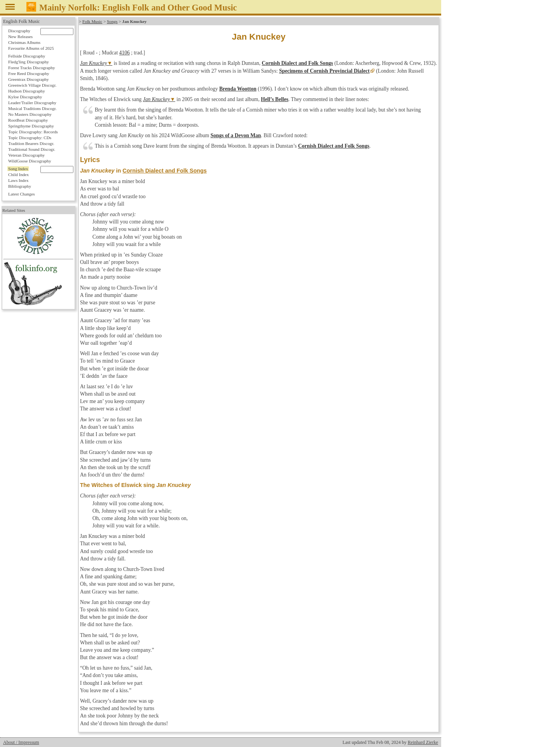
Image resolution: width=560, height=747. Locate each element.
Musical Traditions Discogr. (32, 108)
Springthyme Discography (31, 126)
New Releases (20, 37)
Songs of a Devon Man (236, 135)
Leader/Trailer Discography (32, 103)
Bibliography (20, 186)
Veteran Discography (26, 155)
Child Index (18, 175)
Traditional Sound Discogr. (32, 149)
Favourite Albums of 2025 (31, 48)
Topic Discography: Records (33, 132)
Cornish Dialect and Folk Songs (297, 63)
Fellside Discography (27, 56)
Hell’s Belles (275, 99)
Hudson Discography (27, 91)
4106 (124, 53)
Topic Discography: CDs (30, 138)
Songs (112, 21)
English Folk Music (22, 21)
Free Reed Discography (29, 73)
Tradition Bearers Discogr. (31, 143)
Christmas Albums (24, 42)
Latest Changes (22, 194)
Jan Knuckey (94, 63)
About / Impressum (21, 742)
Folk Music (92, 21)
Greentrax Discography (29, 79)
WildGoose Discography (30, 161)
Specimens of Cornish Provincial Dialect (324, 71)
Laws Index (18, 180)
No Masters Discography (30, 114)
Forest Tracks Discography (32, 68)
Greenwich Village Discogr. (32, 85)
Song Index (18, 169)
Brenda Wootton (238, 89)
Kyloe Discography (25, 97)
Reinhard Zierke (423, 742)
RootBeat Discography (28, 120)
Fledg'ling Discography (29, 62)
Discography (19, 31)
